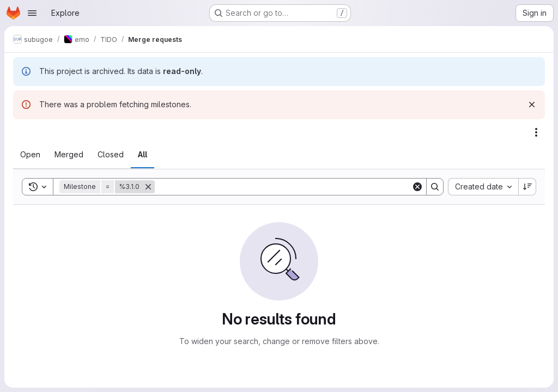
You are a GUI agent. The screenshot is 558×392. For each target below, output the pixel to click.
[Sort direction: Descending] (527, 187)
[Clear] (417, 187)
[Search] (283, 187)
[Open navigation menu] (32, 13)
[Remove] (148, 187)
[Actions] (536, 132)
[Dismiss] (532, 105)
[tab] (30, 155)
